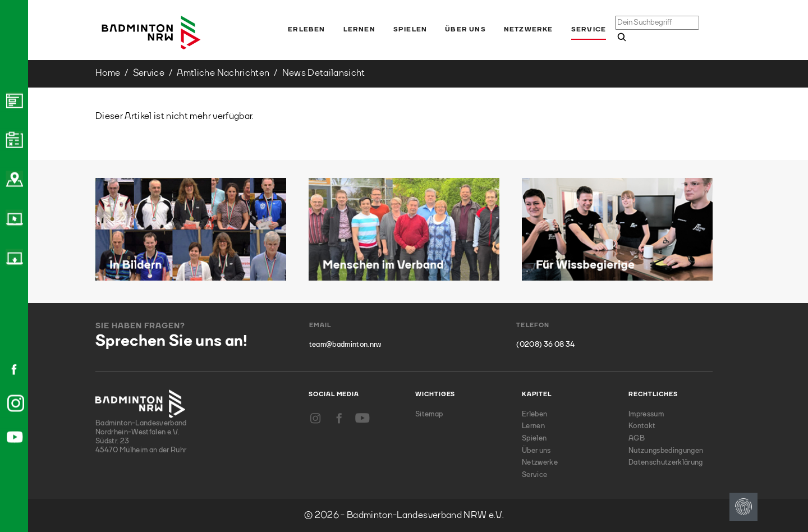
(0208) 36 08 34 (545, 345)
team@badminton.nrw (345, 345)
